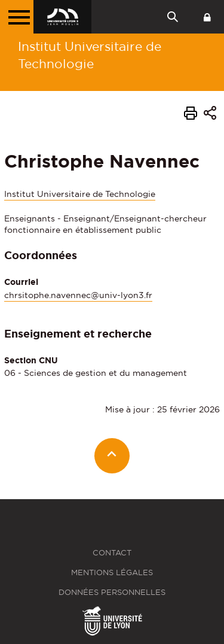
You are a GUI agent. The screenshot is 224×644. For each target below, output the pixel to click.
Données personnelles (112, 592)
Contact (112, 553)
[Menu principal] (17, 17)
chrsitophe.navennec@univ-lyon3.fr (78, 295)
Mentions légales (112, 572)
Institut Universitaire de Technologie (90, 55)
